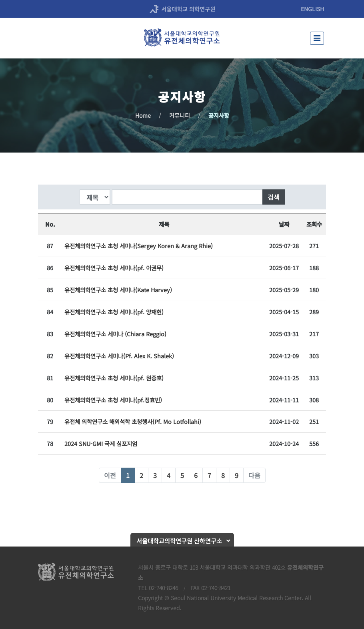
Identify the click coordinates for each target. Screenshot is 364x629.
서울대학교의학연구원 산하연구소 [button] (179, 541)
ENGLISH (312, 9)
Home (143, 115)
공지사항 (219, 115)
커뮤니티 (180, 115)
